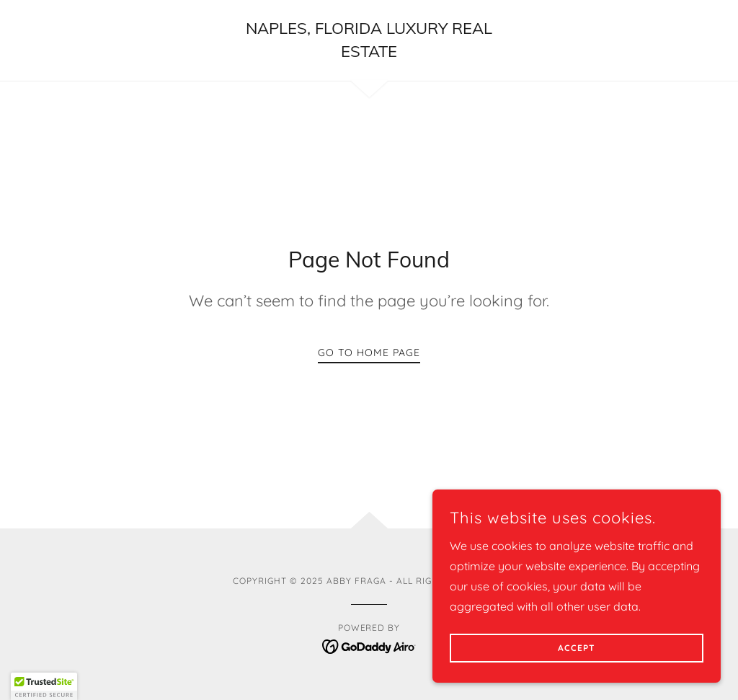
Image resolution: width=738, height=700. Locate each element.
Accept (577, 648)
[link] (369, 53)
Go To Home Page (369, 353)
